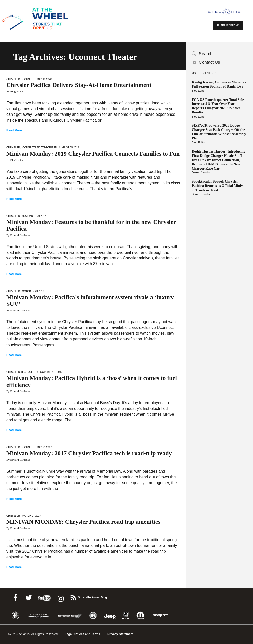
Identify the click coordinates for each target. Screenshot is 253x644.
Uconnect (28, 79)
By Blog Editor (15, 91)
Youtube (44, 597)
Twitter (28, 597)
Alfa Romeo (16, 615)
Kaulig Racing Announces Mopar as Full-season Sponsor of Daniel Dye (219, 84)
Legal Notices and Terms (82, 634)
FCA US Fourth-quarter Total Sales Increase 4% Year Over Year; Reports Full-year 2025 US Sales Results (219, 106)
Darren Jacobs (201, 172)
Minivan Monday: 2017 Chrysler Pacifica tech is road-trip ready (89, 453)
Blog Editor (199, 91)
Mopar (140, 615)
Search (206, 54)
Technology (29, 372)
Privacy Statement (120, 634)
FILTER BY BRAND (228, 26)
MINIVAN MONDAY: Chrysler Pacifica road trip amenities (83, 522)
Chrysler (13, 79)
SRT (160, 615)
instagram (60, 597)
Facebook (15, 597)
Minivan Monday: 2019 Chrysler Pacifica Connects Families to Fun (93, 154)
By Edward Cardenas (18, 235)
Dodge (70, 615)
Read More (14, 130)
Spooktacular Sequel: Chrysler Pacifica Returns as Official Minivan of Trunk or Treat (219, 186)
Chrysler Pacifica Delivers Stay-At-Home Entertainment (79, 85)
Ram (126, 615)
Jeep (110, 615)
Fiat (93, 615)
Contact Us (210, 62)
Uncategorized (46, 148)
